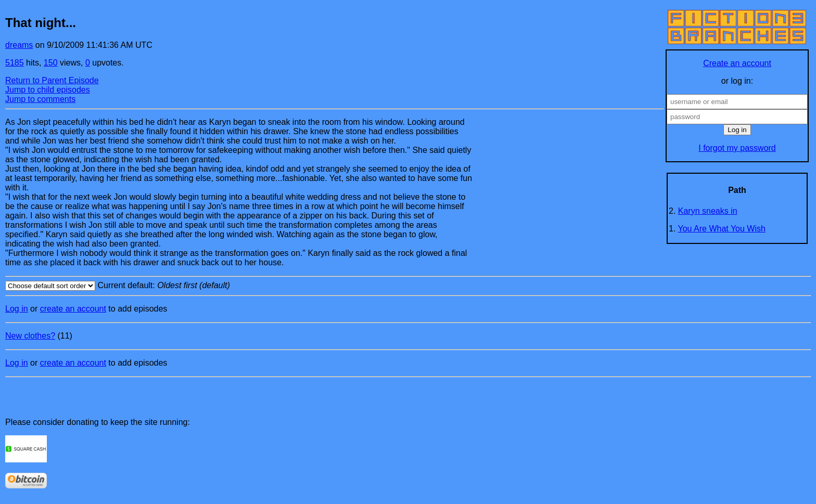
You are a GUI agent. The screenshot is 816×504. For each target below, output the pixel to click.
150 (51, 63)
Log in (17, 309)
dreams (19, 45)
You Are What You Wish (722, 229)
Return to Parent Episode (52, 80)
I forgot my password (737, 148)
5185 (15, 63)
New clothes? (30, 336)
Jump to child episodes (48, 90)
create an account (73, 309)
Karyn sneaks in (708, 211)
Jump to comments (40, 99)
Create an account (737, 63)
